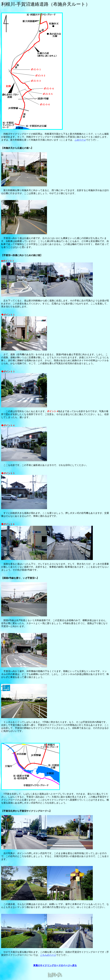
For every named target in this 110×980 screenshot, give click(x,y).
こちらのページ (48, 955)
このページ (80, 140)
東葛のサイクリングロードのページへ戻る (55, 965)
